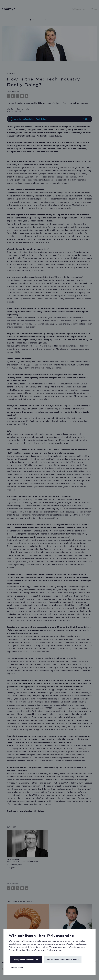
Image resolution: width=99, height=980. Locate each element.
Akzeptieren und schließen (26, 960)
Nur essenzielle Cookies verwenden (63, 960)
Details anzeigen (17, 967)
